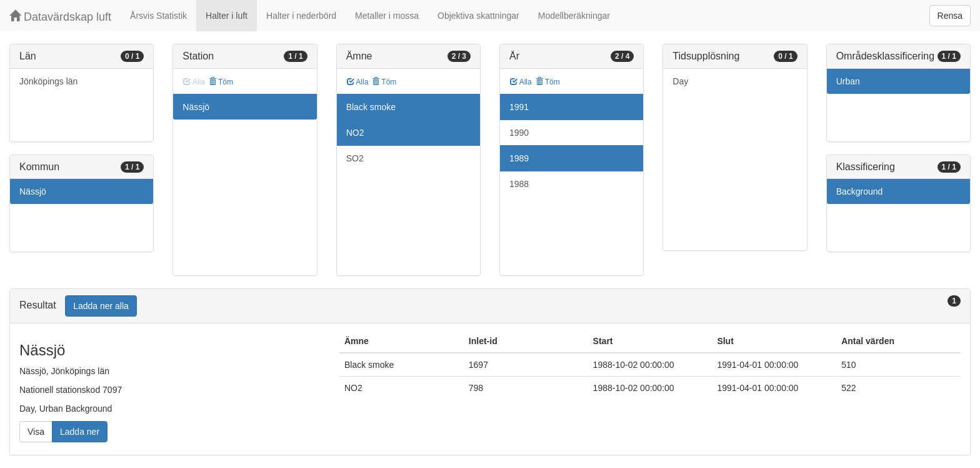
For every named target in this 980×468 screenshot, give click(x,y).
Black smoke (371, 107)
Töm (221, 82)
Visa (36, 432)
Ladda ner (80, 432)
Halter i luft (227, 16)
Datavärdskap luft (60, 17)
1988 (519, 184)
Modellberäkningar (574, 16)
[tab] (490, 306)
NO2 (355, 133)
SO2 (355, 158)
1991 (519, 107)
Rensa (950, 16)
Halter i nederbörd (301, 16)
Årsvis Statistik (158, 16)
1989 (519, 158)
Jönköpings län (48, 81)
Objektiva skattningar (478, 16)
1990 (519, 133)
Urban (848, 81)
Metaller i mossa (387, 16)
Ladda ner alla (101, 306)
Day (680, 81)
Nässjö (33, 191)
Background (860, 191)
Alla (358, 82)
